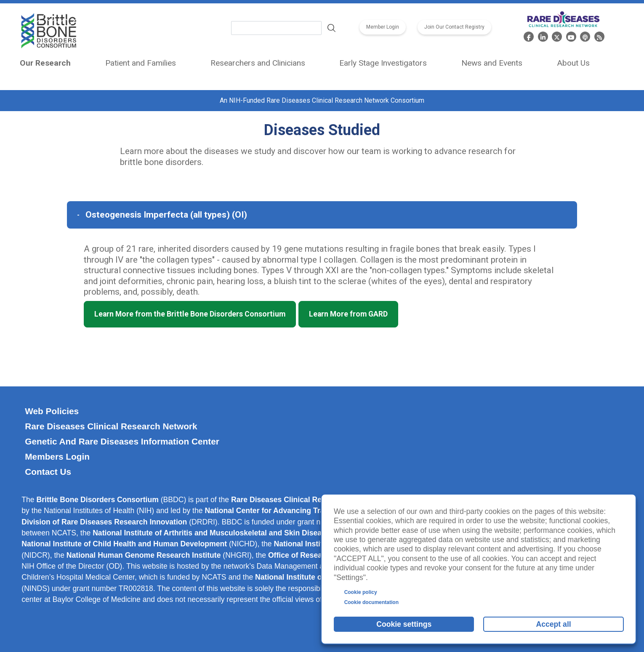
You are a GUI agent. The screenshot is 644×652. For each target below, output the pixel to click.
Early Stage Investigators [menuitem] (383, 63)
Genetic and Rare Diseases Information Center (122, 441)
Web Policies (52, 411)
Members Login (57, 456)
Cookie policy (361, 592)
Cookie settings (404, 624)
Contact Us (48, 472)
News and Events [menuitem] (492, 63)
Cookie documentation (371, 602)
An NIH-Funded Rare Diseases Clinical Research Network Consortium (322, 100)
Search (332, 28)
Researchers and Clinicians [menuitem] (258, 63)
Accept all (554, 624)
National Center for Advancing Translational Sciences (299, 511)
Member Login (383, 27)
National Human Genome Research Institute (144, 555)
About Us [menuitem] (573, 63)
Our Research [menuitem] (45, 63)
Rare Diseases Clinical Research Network (111, 426)
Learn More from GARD (348, 314)
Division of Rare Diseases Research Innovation (104, 522)
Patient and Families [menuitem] (141, 63)
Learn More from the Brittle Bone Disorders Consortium (190, 314)
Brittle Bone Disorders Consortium (98, 500)
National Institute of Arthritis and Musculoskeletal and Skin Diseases (213, 533)
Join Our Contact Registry (454, 27)
